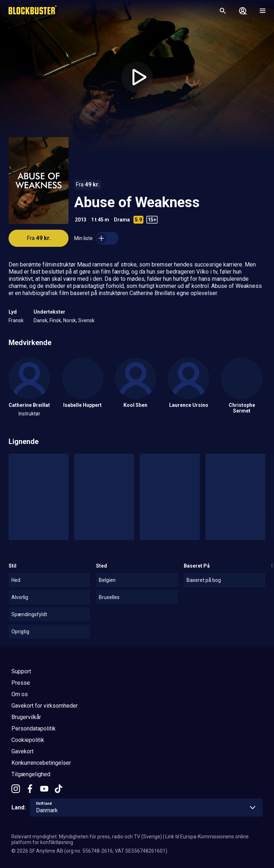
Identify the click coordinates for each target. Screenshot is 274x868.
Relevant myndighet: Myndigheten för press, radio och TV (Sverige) (87, 837)
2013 (81, 220)
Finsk (55, 320)
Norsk (70, 320)
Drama (122, 220)
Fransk (16, 320)
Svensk (86, 320)
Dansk (40, 320)
